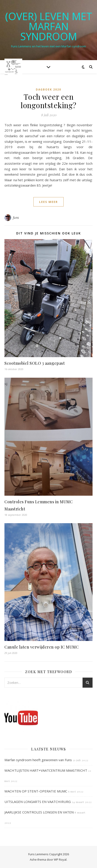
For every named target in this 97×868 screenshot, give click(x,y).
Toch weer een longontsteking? (48, 101)
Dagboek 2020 (48, 90)
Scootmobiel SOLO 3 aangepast (35, 363)
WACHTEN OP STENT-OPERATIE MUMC (36, 791)
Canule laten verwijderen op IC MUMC (41, 647)
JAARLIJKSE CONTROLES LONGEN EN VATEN (39, 812)
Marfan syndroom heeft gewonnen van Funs (38, 760)
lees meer (48, 202)
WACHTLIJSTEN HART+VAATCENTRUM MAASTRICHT (46, 770)
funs (16, 218)
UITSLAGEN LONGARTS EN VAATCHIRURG (38, 802)
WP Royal (60, 860)
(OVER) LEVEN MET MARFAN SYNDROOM (49, 26)
